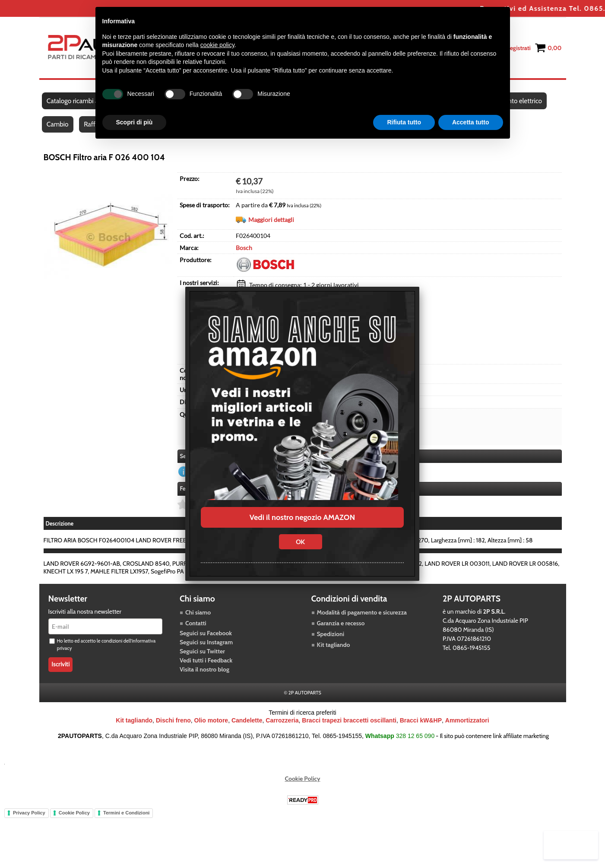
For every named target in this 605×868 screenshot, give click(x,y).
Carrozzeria (282, 727)
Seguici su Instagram (206, 649)
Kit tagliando (334, 652)
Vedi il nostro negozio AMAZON (302, 517)
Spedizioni (331, 641)
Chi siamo (198, 619)
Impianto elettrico (521, 103)
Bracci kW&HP (421, 727)
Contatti (196, 630)
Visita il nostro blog (204, 676)
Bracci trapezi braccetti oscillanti (349, 727)
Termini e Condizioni (126, 820)
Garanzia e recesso (341, 630)
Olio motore (211, 727)
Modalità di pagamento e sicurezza (362, 619)
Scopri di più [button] (135, 122)
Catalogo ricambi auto (78, 103)
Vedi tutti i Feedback (206, 667)
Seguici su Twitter (202, 658)
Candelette (247, 727)
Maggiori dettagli (271, 227)
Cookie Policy (303, 786)
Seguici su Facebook (206, 640)
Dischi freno (173, 727)
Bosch (244, 255)
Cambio (58, 130)
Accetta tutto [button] (471, 122)
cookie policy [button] (217, 45)
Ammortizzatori (467, 727)
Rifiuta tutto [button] (404, 122)
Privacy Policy (29, 820)
